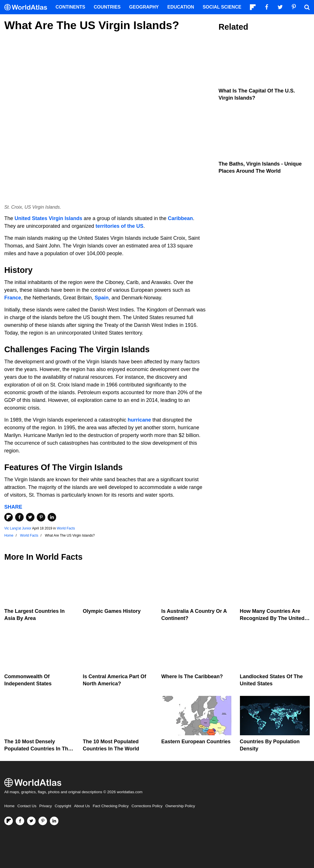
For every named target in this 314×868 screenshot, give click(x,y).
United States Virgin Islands (48, 218)
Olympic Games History (112, 611)
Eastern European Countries (196, 742)
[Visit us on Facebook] (20, 821)
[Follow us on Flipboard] (9, 821)
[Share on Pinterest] (41, 517)
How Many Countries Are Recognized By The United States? (272, 618)
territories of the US (119, 226)
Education (181, 7)
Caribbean (180, 218)
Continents (70, 7)
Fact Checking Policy (111, 806)
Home (9, 806)
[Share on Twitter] (30, 517)
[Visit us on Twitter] (31, 821)
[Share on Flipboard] (9, 517)
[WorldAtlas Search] (307, 7)
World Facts (66, 528)
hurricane (139, 420)
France (13, 298)
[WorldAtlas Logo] (28, 7)
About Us (82, 806)
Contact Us (27, 806)
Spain (102, 298)
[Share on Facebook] (19, 517)
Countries (107, 7)
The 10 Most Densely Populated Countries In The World (38, 749)
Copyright (63, 806)
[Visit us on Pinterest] (43, 821)
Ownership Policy (180, 806)
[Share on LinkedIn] (52, 517)
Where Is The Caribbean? (192, 676)
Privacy (46, 806)
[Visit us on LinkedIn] (54, 821)
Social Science (222, 7)
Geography (144, 7)
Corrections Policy (147, 806)
